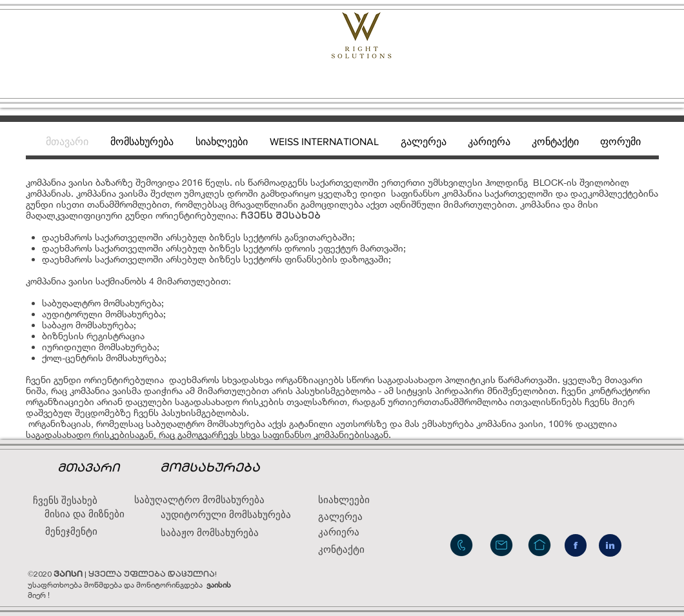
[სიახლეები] (349, 500)
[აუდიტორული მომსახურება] (226, 514)
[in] (610, 545)
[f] (576, 545)
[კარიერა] (349, 532)
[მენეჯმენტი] (71, 531)
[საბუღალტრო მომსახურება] (199, 500)
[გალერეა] (355, 516)
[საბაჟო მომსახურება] (234, 533)
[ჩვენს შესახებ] (65, 500)
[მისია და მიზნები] (85, 514)
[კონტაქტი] (352, 550)
